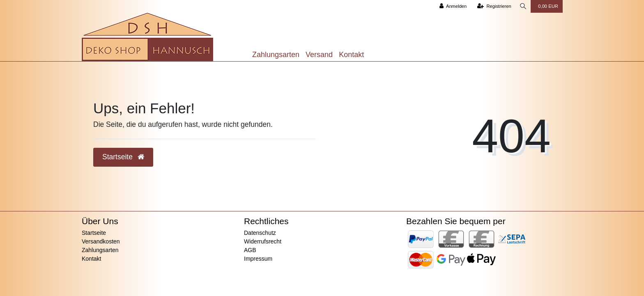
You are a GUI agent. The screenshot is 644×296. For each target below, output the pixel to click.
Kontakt (351, 55)
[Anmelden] (452, 6)
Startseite (94, 233)
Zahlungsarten (276, 55)
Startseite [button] (123, 157)
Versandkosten (101, 241)
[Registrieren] (493, 6)
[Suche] (522, 6)
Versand (319, 55)
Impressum (258, 259)
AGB (250, 250)
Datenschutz (260, 233)
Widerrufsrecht (263, 241)
